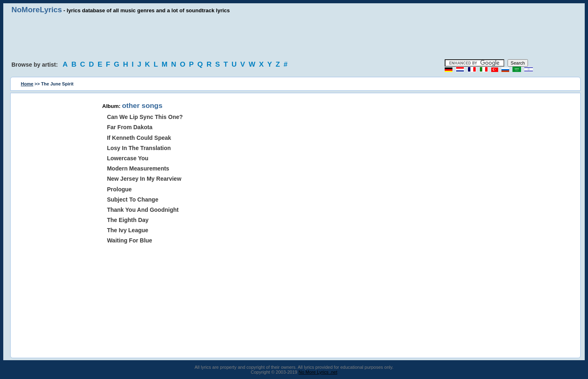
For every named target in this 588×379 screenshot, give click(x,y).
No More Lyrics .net (318, 372)
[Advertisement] (294, 37)
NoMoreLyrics (37, 10)
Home (27, 84)
